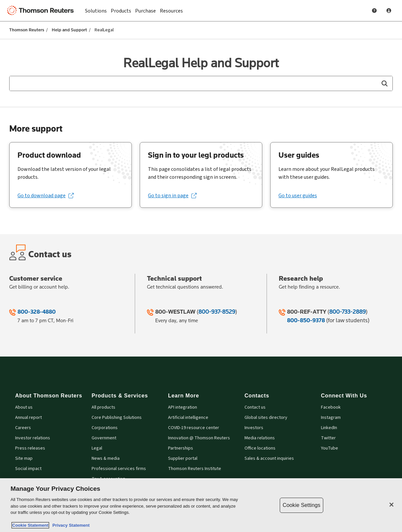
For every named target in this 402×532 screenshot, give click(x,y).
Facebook (331, 407)
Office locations (260, 448)
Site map (24, 459)
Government (104, 438)
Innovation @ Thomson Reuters (199, 438)
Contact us (255, 407)
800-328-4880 (37, 312)
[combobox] (201, 83)
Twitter (328, 438)
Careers (23, 428)
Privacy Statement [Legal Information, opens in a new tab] (70, 525)
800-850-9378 (306, 320)
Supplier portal (183, 459)
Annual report (29, 418)
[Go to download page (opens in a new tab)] (45, 196)
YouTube (330, 448)
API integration (183, 407)
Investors (254, 428)
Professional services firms (119, 469)
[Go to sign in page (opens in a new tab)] (172, 196)
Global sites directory (266, 418)
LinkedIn (329, 428)
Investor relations (33, 438)
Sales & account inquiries (269, 459)
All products (103, 407)
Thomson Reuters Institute (195, 469)
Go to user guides (298, 196)
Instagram (331, 418)
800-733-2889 (347, 312)
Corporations (105, 428)
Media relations (260, 438)
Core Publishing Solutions (117, 418)
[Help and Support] (374, 11)
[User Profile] (389, 11)
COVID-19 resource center (194, 428)
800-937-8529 (217, 312)
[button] (384, 83)
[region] (201, 505)
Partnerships (181, 448)
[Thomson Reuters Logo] (42, 11)
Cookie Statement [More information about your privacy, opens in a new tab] (30, 525)
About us (24, 407)
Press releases (30, 448)
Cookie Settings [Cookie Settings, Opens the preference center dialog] (301, 505)
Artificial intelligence (188, 418)
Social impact (28, 469)
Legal (97, 448)
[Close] (391, 505)
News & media (106, 459)
